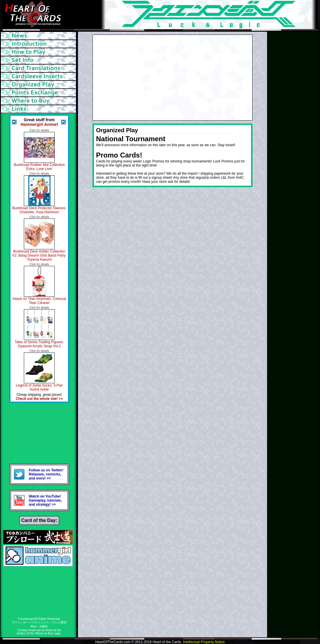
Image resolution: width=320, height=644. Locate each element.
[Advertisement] (39, 433)
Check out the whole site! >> (39, 399)
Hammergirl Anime (39, 124)
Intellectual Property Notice (204, 642)
